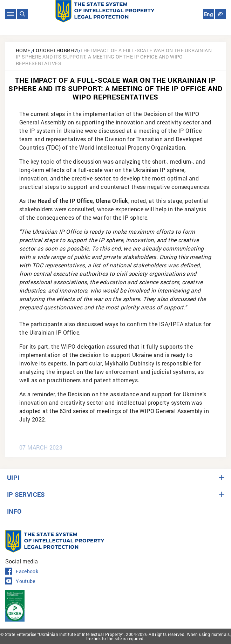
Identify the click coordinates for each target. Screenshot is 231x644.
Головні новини (56, 50)
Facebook (22, 571)
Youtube (20, 581)
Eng (209, 14)
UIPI (13, 478)
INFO (14, 511)
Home (23, 50)
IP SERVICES (26, 494)
